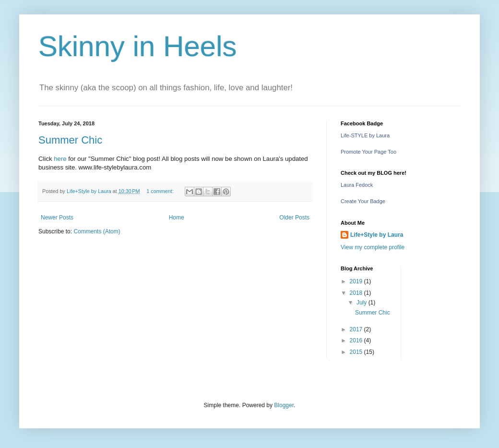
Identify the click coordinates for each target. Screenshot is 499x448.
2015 (357, 352)
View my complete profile (373, 247)
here (60, 159)
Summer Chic (70, 140)
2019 (357, 281)
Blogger (284, 405)
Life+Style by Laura (377, 235)
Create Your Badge (363, 201)
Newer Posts (57, 218)
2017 (357, 329)
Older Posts (294, 218)
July (362, 303)
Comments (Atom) (97, 231)
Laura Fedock (357, 185)
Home (177, 218)
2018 (357, 293)
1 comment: (160, 191)
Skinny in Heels (138, 46)
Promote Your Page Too (368, 152)
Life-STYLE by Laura (365, 135)
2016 (357, 340)
